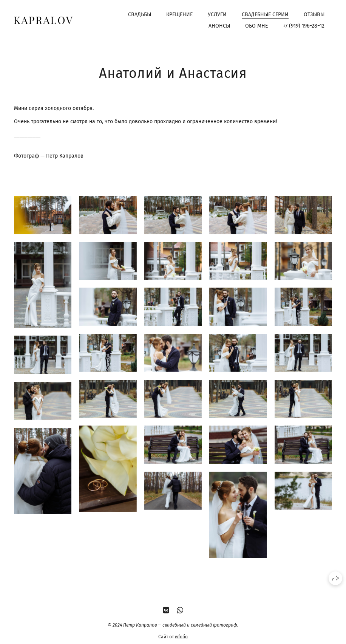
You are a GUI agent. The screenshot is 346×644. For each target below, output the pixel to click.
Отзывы (314, 15)
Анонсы (219, 26)
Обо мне (256, 26)
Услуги (217, 15)
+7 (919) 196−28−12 (304, 26)
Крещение (179, 15)
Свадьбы (140, 15)
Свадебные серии (265, 15)
